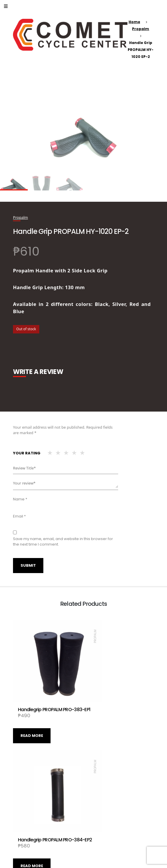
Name (20, 499)
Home (134, 22)
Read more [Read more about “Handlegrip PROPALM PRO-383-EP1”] (32, 716)
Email (19, 516)
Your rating (27, 453)
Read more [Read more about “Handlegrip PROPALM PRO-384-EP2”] (102, 716)
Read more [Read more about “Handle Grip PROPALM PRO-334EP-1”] (32, 828)
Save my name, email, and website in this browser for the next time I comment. (63, 542)
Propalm (141, 29)
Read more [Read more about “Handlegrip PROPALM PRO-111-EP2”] (102, 828)
